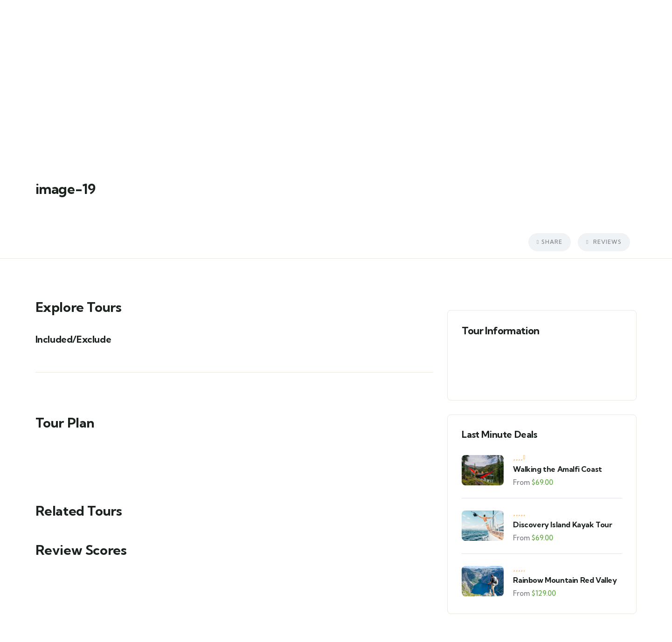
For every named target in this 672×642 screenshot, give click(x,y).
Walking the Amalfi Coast (557, 469)
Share (550, 242)
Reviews (604, 242)
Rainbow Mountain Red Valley (565, 580)
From (521, 482)
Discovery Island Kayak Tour (562, 525)
